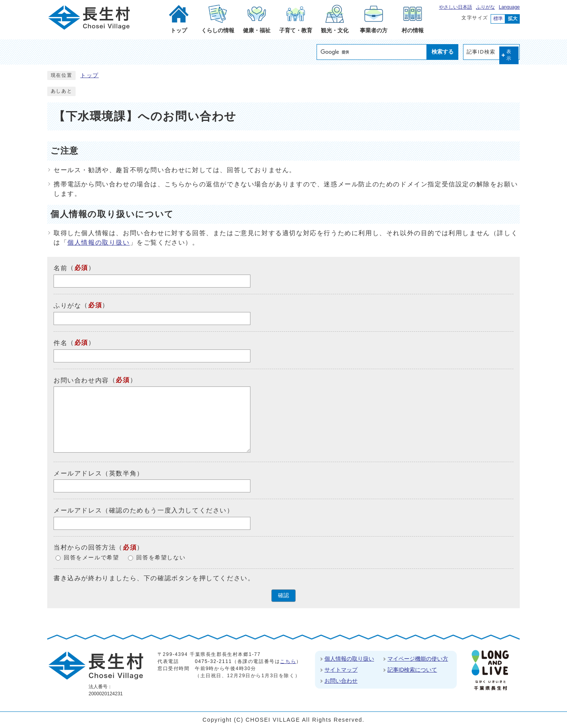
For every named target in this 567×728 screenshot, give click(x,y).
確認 (283, 595)
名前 (60, 268)
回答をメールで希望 (91, 558)
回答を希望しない (161, 558)
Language (509, 7)
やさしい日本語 (456, 7)
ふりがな (485, 7)
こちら (288, 661)
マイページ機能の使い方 (418, 659)
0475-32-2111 (213, 661)
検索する (443, 52)
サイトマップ (341, 670)
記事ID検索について (412, 670)
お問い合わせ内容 (81, 380)
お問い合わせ (341, 681)
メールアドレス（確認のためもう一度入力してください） (144, 510)
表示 (509, 55)
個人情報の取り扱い (98, 242)
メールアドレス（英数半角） (99, 473)
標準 (498, 19)
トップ (90, 75)
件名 (60, 343)
